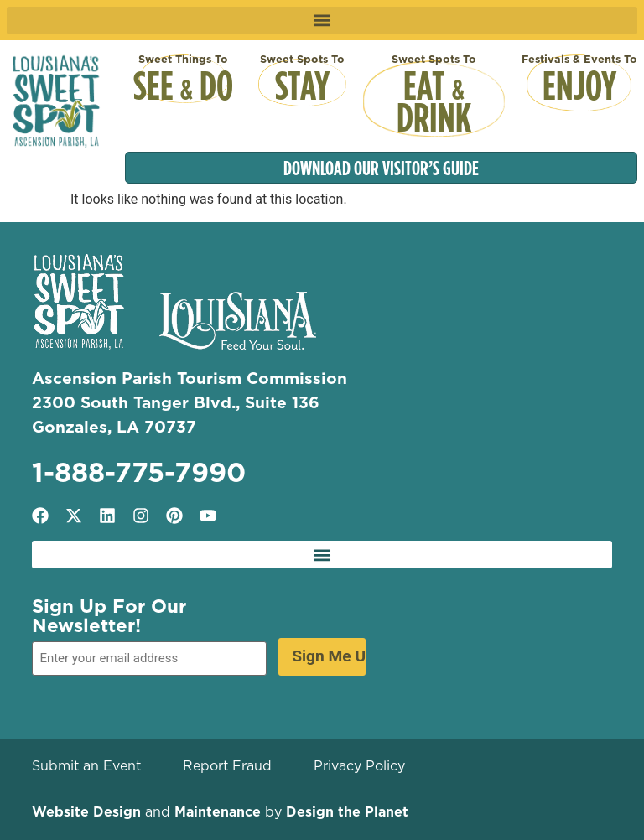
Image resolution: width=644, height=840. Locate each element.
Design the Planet (347, 811)
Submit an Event (86, 765)
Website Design (86, 811)
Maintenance (218, 811)
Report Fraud (227, 765)
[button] (322, 21)
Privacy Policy (359, 765)
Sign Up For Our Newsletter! (109, 616)
